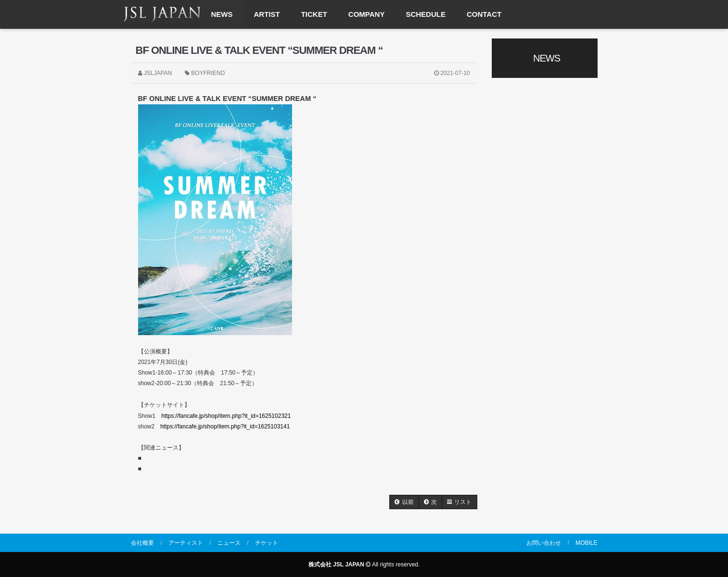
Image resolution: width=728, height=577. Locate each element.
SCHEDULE (426, 14)
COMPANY (367, 14)
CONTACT (484, 14)
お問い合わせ (544, 543)
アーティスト (186, 543)
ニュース (229, 543)
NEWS (222, 14)
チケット (267, 543)
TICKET (314, 14)
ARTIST (267, 14)
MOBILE (586, 543)
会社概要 (142, 543)
